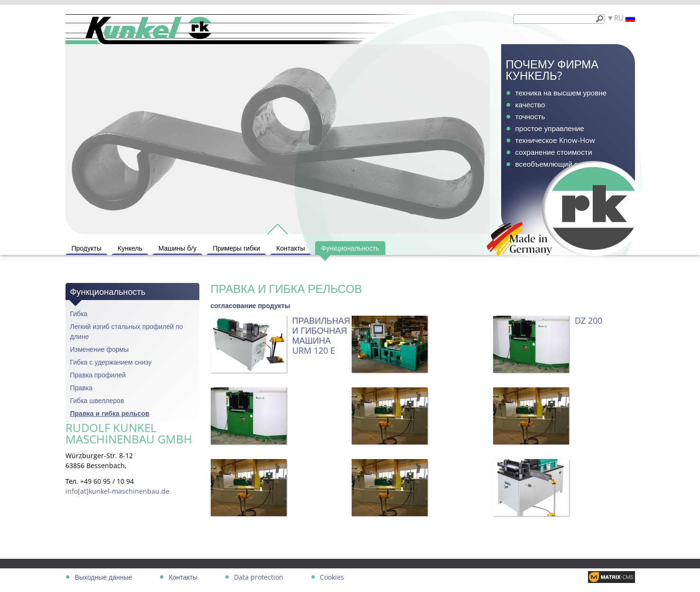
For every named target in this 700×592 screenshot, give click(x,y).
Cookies (332, 577)
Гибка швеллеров (97, 400)
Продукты (87, 248)
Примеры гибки (236, 248)
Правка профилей (98, 375)
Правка (81, 388)
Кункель (130, 248)
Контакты (290, 248)
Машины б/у (177, 248)
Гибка (79, 314)
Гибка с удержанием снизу (111, 362)
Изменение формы (100, 349)
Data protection (259, 577)
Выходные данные (104, 577)
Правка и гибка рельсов (110, 413)
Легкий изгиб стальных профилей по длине (127, 331)
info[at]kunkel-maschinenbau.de (117, 491)
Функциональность (350, 248)
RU (625, 18)
